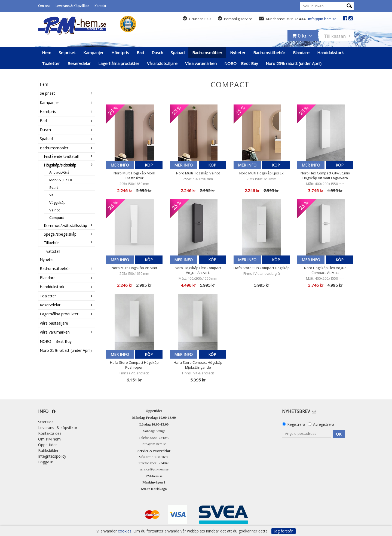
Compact (56, 218)
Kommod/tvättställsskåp (65, 225)
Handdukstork (330, 53)
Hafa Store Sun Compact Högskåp (262, 268)
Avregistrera (324, 424)
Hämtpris (120, 53)
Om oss (44, 6)
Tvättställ (52, 251)
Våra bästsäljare (162, 63)
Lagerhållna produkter (119, 63)
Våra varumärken (201, 63)
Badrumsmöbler (207, 53)
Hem (47, 53)
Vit (51, 195)
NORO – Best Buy (241, 63)
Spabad (178, 53)
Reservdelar (79, 63)
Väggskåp (57, 202)
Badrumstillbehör (269, 53)
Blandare (301, 53)
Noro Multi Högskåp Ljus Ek (261, 173)
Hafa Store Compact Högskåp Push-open (134, 365)
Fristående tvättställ (61, 156)
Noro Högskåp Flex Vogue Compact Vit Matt (325, 270)
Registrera (296, 424)
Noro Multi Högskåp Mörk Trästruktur (134, 175)
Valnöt (55, 210)
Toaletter (51, 63)
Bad (140, 53)
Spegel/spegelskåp (60, 234)
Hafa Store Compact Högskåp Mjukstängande (198, 365)
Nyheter (238, 53)
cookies (125, 531)
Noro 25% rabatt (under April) (294, 63)
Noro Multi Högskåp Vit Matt (134, 268)
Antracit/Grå (59, 172)
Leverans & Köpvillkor (72, 6)
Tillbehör (51, 243)
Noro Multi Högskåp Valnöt (198, 173)
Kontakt (100, 6)
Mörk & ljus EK (61, 180)
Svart (54, 187)
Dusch (157, 53)
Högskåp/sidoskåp (60, 165)
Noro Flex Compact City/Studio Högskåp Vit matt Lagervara (325, 175)
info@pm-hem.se (322, 19)
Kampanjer (94, 53)
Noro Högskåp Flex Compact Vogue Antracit (198, 270)
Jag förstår (283, 531)
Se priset (67, 53)
